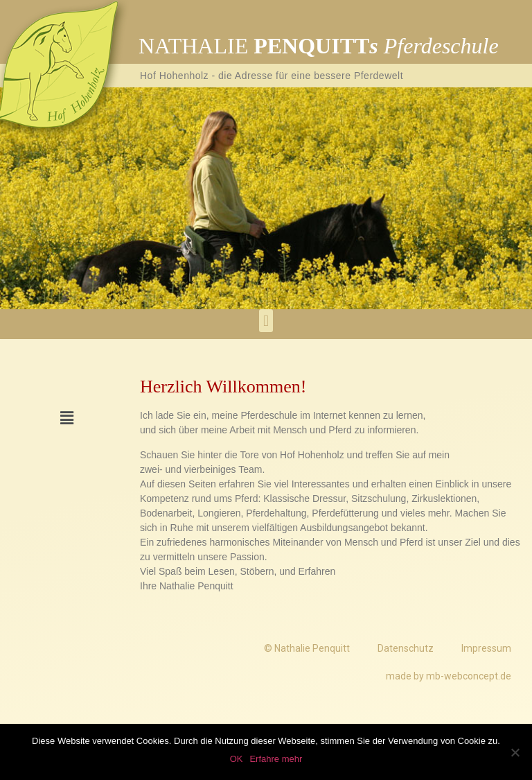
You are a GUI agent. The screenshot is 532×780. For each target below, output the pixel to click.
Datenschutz (406, 648)
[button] (266, 321)
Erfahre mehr (276, 759)
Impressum (486, 648)
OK (237, 759)
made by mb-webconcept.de (449, 676)
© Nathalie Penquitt (307, 648)
